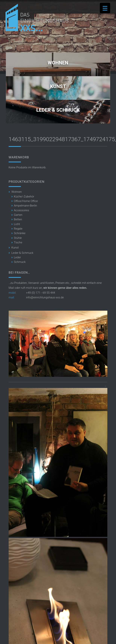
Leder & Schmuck (58, 110)
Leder (17, 257)
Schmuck (20, 262)
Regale (18, 229)
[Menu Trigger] (105, 8)
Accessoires (22, 210)
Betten (18, 219)
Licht (17, 224)
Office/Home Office (26, 201)
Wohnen (58, 63)
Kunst (58, 86)
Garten (18, 215)
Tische (18, 242)
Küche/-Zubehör (24, 197)
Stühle (18, 238)
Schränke (20, 233)
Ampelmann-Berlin (25, 206)
